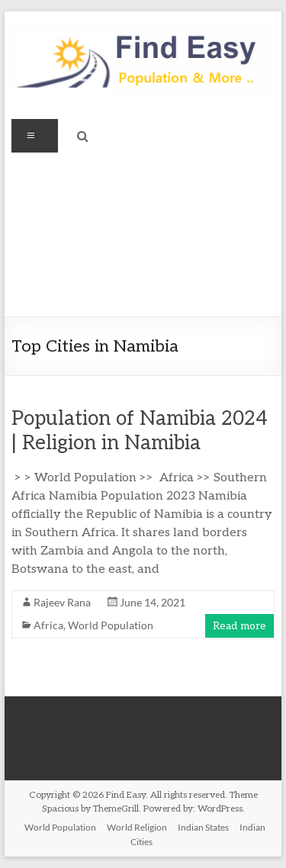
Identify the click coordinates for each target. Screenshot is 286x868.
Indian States (203, 827)
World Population (111, 625)
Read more (239, 626)
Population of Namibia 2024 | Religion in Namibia (140, 431)
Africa (48, 625)
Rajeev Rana (62, 602)
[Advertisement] (143, 235)
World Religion (137, 827)
